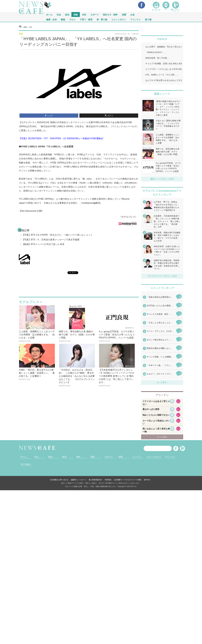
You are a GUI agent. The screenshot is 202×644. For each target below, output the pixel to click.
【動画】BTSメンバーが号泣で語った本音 (43, 279)
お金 (132, 14)
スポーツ (95, 14)
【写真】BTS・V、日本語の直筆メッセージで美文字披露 (51, 275)
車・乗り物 (102, 19)
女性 (84, 14)
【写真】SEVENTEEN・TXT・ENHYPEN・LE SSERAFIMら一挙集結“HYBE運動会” (61, 173)
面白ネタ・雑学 (110, 14)
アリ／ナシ (136, 19)
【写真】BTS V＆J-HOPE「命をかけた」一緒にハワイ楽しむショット (57, 270)
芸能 (76, 14)
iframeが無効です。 (79, 324)
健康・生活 (51, 19)
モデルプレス (29, 337)
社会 (59, 14)
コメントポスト (119, 19)
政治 (67, 14)
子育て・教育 (86, 19)
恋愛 (124, 14)
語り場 (148, 19)
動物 (63, 19)
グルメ (72, 19)
